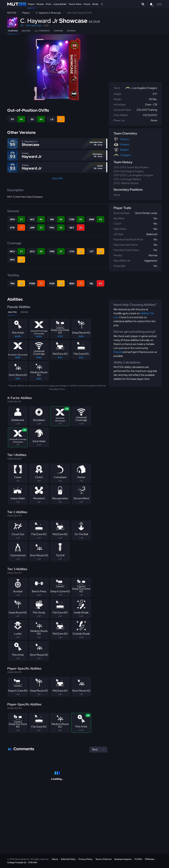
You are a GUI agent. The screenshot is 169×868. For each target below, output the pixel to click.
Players (31, 4)
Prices (49, 4)
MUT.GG (12, 13)
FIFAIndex (150, 859)
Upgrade (71, 31)
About (55, 859)
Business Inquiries (123, 859)
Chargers (126, 155)
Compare (58, 31)
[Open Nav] (102, 4)
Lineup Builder (60, 4)
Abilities (26, 31)
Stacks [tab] (24, 312)
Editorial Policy (68, 859)
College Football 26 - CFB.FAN (22, 862)
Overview (13, 31)
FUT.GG (138, 859)
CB (22, 25)
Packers (125, 144)
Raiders (124, 150)
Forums (87, 4)
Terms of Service (103, 859)
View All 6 (57, 178)
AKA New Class (34, 25)
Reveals (40, 4)
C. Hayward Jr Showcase (48, 13)
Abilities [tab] (12, 312)
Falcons (125, 139)
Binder (95, 4)
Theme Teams (75, 4)
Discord (118, 352)
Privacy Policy (85, 859)
